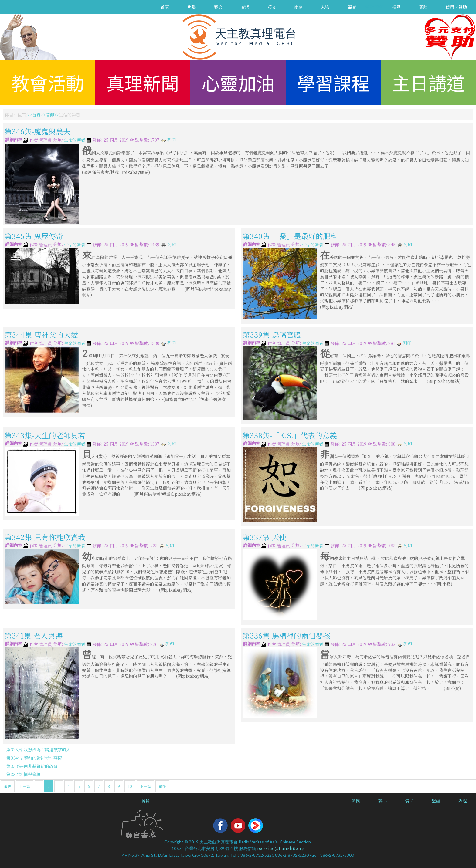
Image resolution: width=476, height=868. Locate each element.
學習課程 (333, 82)
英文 (272, 7)
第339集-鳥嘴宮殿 (272, 334)
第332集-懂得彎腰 (24, 774)
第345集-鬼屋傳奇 (34, 236)
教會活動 (48, 82)
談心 (382, 801)
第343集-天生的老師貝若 (45, 435)
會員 (145, 801)
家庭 (298, 7)
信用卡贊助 (456, 7)
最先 (8, 786)
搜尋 (396, 7)
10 (130, 786)
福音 (352, 7)
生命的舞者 (75, 140)
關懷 (356, 801)
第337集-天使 (264, 537)
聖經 (436, 801)
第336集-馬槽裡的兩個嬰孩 (286, 635)
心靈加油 (238, 82)
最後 (162, 786)
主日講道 (428, 82)
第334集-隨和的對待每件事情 (34, 758)
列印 (168, 140)
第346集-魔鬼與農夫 (37, 131)
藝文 (218, 7)
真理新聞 (143, 82)
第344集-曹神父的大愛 (41, 334)
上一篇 (25, 786)
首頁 (165, 7)
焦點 (192, 7)
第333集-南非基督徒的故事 (32, 766)
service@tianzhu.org (282, 848)
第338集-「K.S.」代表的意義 (290, 435)
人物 (325, 7)
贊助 (423, 7)
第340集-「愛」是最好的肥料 (290, 236)
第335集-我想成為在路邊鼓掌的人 (38, 750)
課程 (463, 801)
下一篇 (145, 786)
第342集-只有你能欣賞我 (45, 537)
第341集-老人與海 (34, 635)
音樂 (245, 7)
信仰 (50, 115)
